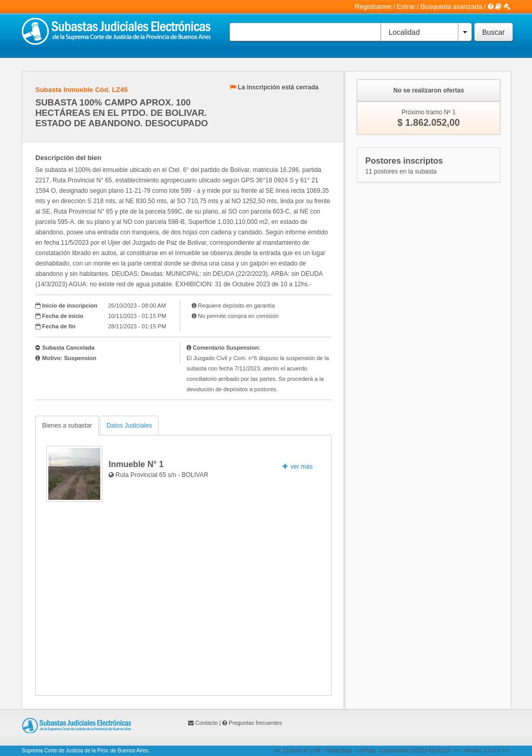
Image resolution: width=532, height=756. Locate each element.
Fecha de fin (59, 326)
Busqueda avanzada (452, 6)
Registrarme (373, 6)
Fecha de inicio (63, 316)
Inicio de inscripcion (70, 306)
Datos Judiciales (129, 426)
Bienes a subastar (67, 426)
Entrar (406, 6)
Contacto (207, 723)
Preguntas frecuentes (255, 723)
